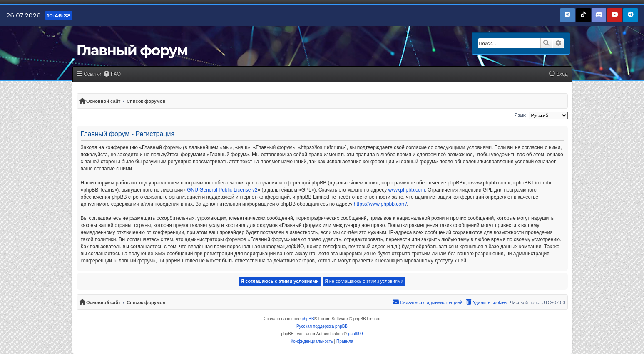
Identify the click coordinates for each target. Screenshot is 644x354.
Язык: (521, 115)
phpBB (308, 319)
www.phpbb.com (407, 190)
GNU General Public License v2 (222, 190)
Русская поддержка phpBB (322, 326)
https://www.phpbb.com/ (380, 204)
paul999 (356, 334)
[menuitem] (112, 74)
